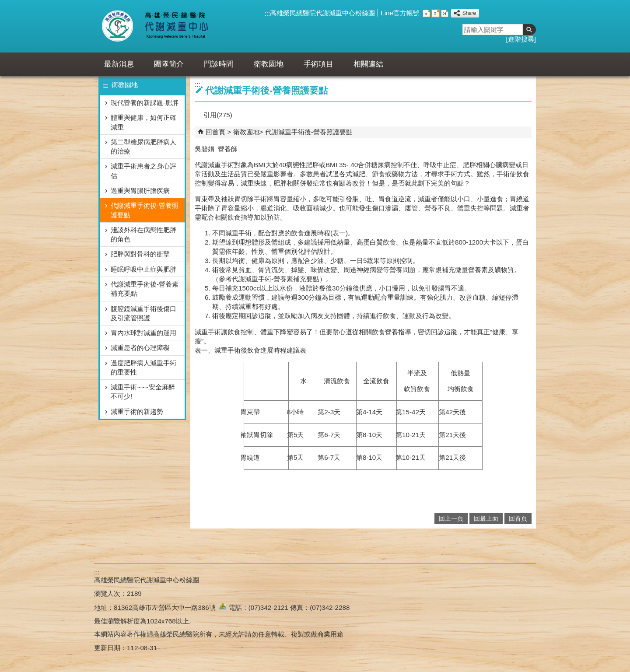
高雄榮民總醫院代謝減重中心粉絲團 (322, 13)
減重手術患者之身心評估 (143, 171)
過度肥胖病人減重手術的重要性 (143, 367)
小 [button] (426, 13)
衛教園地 (269, 64)
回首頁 (215, 132)
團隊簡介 (169, 64)
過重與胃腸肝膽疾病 (140, 191)
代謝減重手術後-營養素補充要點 (145, 289)
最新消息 (119, 64)
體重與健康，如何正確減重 (143, 122)
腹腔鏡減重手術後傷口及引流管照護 (143, 313)
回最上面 (486, 519)
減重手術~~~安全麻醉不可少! (143, 392)
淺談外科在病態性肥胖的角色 (143, 234)
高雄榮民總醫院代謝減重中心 (174, 26)
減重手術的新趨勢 (137, 411)
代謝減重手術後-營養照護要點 (145, 210)
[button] (529, 30)
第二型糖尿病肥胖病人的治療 (143, 147)
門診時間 (219, 64)
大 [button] (445, 13)
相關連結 (368, 64)
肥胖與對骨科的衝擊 (140, 254)
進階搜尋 (521, 39)
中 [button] (436, 13)
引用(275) (218, 115)
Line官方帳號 (400, 13)
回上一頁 (451, 519)
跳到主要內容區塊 (5, 5)
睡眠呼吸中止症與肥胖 (143, 269)
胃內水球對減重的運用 (143, 333)
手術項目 (318, 64)
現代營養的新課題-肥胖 (145, 103)
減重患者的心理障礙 (140, 348)
